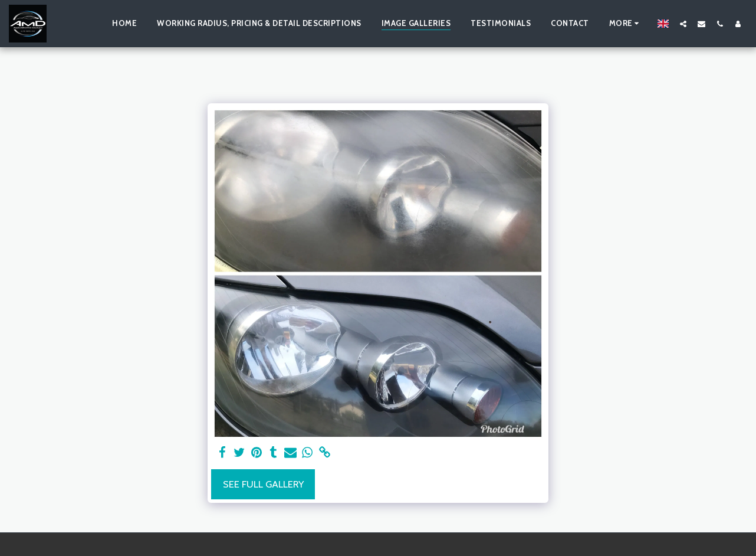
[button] (683, 24)
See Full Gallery (263, 484)
